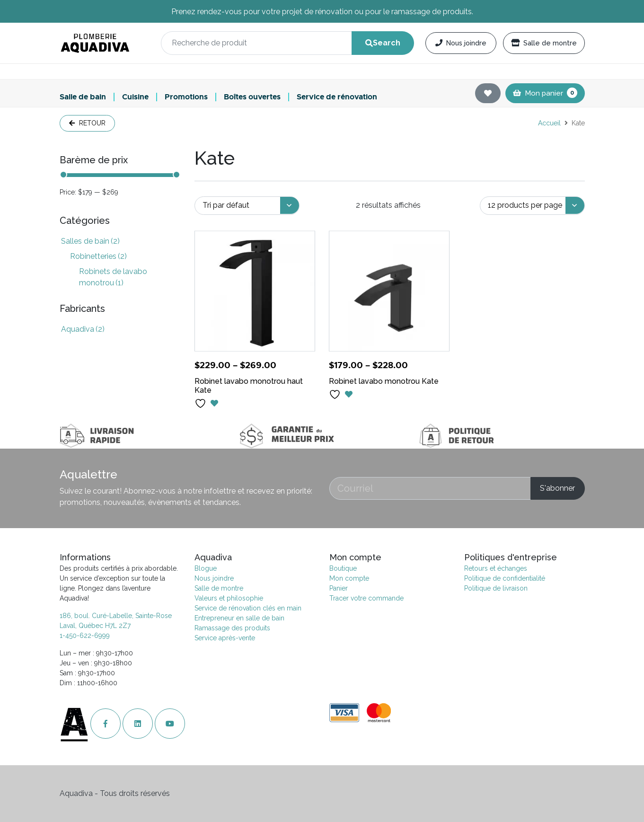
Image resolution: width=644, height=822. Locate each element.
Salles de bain (90, 241)
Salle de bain (83, 97)
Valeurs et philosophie (229, 598)
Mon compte (349, 578)
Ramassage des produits (232, 628)
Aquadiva (83, 329)
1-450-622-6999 (85, 636)
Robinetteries (98, 256)
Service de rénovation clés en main (248, 608)
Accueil (549, 123)
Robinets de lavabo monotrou (113, 277)
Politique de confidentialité (505, 578)
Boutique (343, 568)
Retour (87, 123)
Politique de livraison (496, 588)
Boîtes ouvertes (252, 97)
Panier (339, 588)
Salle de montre (544, 43)
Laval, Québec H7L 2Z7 (95, 626)
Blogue (206, 568)
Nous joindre (461, 43)
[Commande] (247, 206)
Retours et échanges (496, 568)
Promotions (186, 97)
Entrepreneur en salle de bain (239, 618)
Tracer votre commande (366, 598)
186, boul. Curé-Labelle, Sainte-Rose (116, 616)
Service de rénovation (337, 97)
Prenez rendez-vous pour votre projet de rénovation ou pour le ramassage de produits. (322, 12)
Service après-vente (225, 638)
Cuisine (135, 97)
